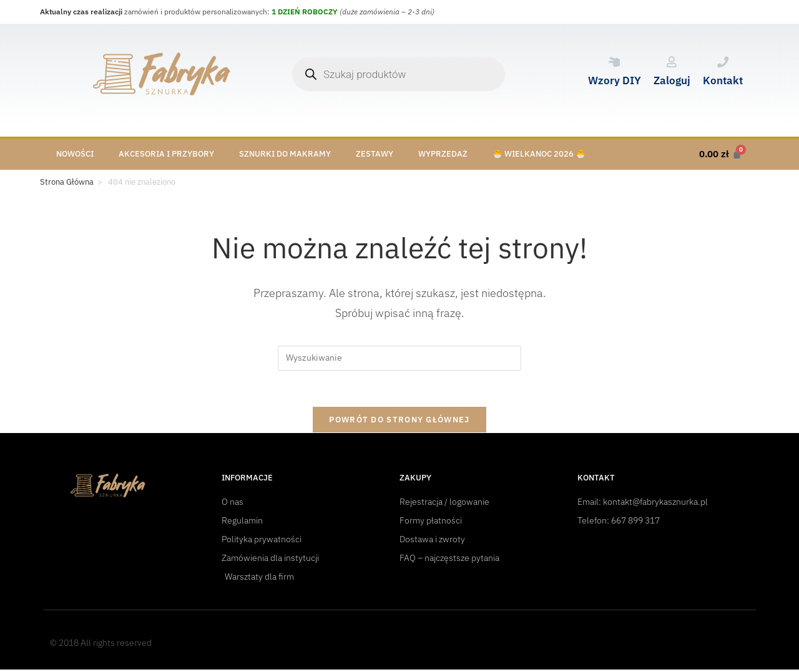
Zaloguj (672, 80)
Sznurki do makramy (285, 154)
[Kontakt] (723, 62)
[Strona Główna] (67, 182)
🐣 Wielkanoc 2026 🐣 (539, 154)
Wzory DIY (615, 80)
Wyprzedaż (443, 154)
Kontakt (723, 80)
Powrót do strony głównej (399, 421)
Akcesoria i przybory (166, 154)
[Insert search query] (399, 358)
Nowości (75, 154)
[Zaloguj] (672, 62)
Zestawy (375, 154)
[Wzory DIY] (614, 62)
